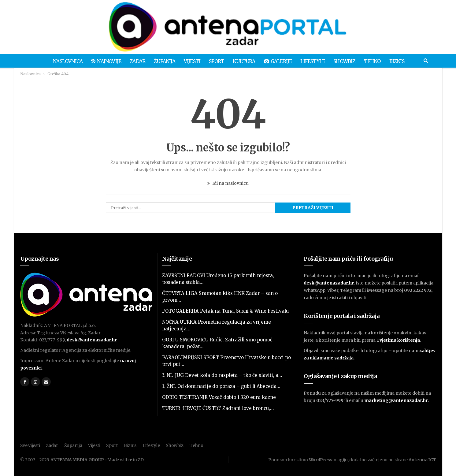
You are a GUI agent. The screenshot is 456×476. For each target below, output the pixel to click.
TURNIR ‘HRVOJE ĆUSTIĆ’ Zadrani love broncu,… (218, 408)
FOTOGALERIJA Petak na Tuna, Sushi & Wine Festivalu (225, 311)
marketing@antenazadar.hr (396, 400)
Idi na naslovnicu (228, 183)
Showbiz (348, 61)
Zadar (134, 61)
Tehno (376, 61)
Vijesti (191, 61)
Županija (162, 61)
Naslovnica (63, 61)
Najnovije (102, 61)
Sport (216, 61)
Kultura (245, 61)
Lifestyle (315, 61)
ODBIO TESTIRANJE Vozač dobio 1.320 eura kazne (219, 397)
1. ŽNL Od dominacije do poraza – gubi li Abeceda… (221, 386)
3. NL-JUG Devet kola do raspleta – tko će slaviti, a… (222, 375)
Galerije (279, 61)
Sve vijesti (30, 445)
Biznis (402, 61)
